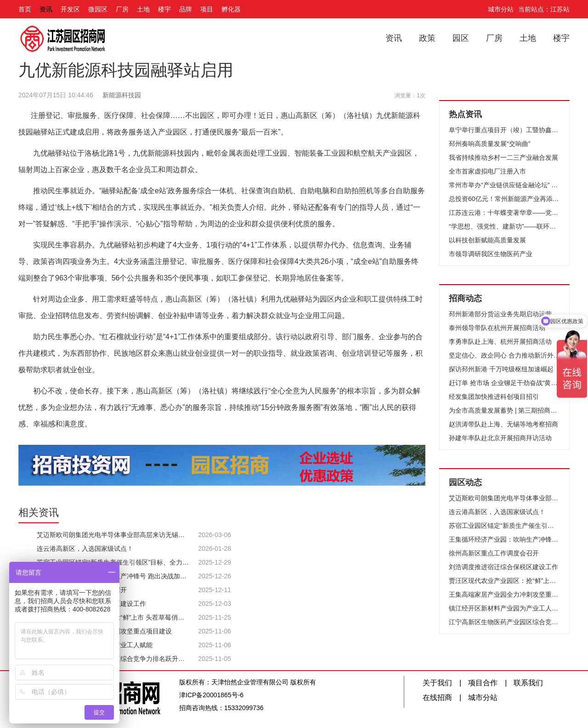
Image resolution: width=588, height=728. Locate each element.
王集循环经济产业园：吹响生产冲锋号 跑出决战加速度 (504, 539)
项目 (207, 9)
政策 (427, 38)
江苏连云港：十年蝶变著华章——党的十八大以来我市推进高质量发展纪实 (504, 213)
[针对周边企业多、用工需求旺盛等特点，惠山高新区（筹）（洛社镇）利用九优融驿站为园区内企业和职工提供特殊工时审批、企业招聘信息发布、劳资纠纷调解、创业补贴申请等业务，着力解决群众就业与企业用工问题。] (222, 308)
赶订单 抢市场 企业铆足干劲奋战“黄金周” (504, 383)
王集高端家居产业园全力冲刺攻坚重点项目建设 (504, 594)
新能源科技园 (122, 95)
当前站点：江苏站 (544, 9)
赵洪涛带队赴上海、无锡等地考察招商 (503, 424)
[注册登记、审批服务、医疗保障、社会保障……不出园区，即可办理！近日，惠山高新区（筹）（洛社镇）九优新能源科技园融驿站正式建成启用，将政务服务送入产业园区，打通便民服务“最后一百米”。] (222, 124)
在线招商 (437, 697)
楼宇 (164, 9)
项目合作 (483, 683)
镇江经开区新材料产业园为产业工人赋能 (504, 608)
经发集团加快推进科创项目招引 (494, 397)
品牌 (186, 9)
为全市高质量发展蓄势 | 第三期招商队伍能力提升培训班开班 (504, 410)
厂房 (122, 9)
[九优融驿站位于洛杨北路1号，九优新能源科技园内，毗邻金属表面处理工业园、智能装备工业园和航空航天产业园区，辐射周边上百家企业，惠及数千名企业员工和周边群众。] (222, 162)
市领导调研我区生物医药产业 (491, 254)
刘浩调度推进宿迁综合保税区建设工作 (503, 567)
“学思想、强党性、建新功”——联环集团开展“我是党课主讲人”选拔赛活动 (504, 226)
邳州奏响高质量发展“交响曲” (489, 144)
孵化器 (231, 9)
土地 (143, 9)
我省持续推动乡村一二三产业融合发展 (503, 157)
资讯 (46, 9)
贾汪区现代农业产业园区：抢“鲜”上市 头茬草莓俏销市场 (504, 581)
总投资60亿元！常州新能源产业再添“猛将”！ (504, 199)
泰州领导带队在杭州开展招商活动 (497, 328)
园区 (461, 38)
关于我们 (437, 683)
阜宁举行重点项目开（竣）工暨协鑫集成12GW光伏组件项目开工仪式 (504, 130)
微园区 (98, 9)
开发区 (70, 9)
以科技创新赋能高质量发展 (487, 240)
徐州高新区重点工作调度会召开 (494, 553)
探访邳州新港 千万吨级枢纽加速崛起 (501, 369)
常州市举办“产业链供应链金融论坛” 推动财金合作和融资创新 (504, 185)
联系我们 (528, 683)
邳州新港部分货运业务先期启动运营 (500, 314)
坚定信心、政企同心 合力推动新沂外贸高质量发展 (504, 355)
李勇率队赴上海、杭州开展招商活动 (500, 342)
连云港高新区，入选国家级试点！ (497, 512)
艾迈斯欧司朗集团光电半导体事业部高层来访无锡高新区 (504, 498)
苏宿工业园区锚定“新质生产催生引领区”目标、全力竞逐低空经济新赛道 (504, 526)
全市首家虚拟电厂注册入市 (487, 171)
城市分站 (501, 9)
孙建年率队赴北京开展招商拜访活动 (500, 438)
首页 (25, 9)
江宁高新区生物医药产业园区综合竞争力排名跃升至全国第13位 (504, 622)
